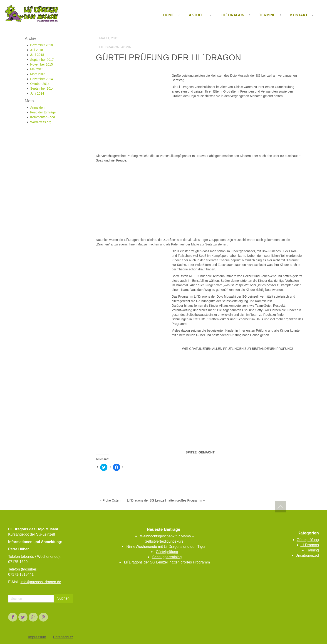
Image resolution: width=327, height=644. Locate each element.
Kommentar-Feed (43, 117)
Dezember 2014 (42, 79)
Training (312, 550)
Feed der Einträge (43, 112)
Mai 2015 (37, 69)
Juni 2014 (37, 93)
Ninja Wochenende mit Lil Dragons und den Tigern (167, 547)
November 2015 (42, 64)
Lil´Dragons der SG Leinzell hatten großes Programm (167, 562)
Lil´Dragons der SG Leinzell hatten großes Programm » (166, 500)
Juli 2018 (37, 50)
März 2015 (38, 74)
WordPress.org (41, 122)
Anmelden (37, 108)
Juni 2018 (37, 55)
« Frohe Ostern (111, 500)
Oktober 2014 (40, 84)
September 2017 (42, 60)
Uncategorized (307, 555)
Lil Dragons (310, 545)
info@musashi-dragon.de (41, 582)
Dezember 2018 (42, 45)
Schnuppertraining (167, 557)
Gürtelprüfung (167, 552)
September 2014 (42, 88)
